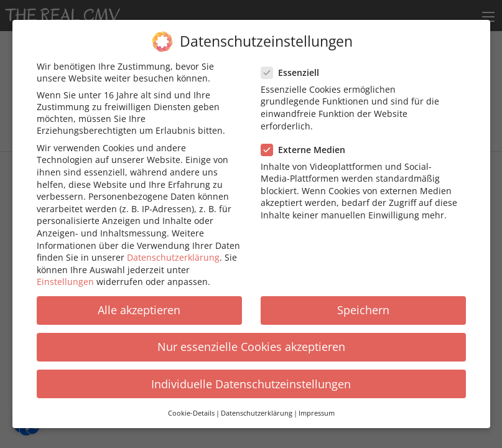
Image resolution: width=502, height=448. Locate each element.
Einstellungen (65, 272)
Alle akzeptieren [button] (139, 300)
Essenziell (294, 63)
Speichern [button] (363, 300)
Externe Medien (307, 140)
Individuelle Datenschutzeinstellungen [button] (251, 374)
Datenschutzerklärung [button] (257, 403)
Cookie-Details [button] (191, 403)
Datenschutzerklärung (173, 247)
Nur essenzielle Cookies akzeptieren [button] (251, 337)
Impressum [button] (317, 403)
